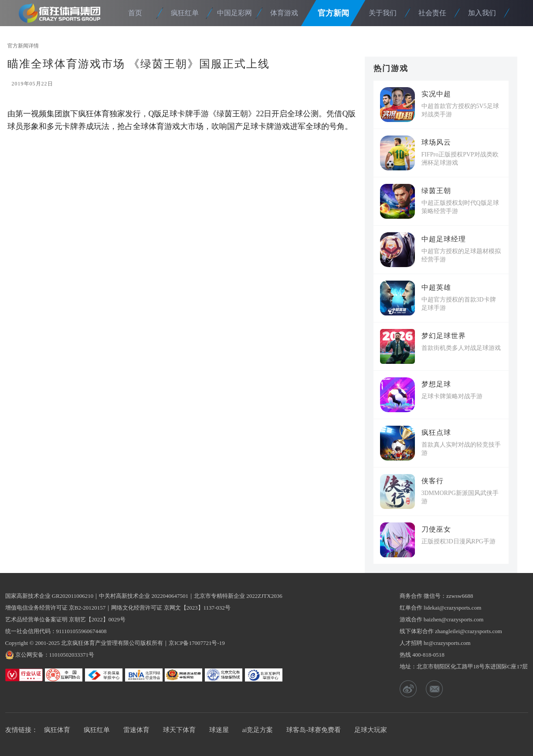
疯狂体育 (62, 13)
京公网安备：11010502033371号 (55, 655)
